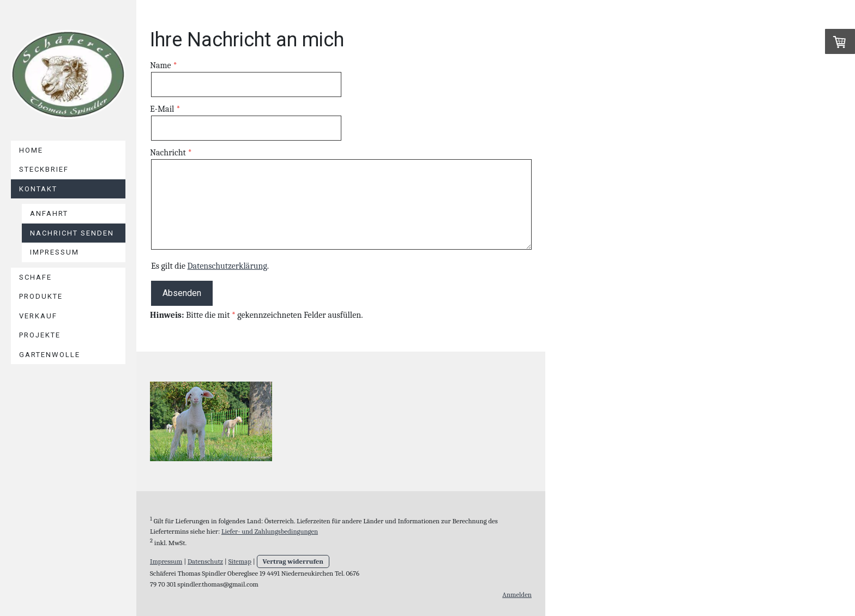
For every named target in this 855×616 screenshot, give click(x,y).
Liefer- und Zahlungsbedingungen (270, 531)
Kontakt (38, 189)
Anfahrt (49, 213)
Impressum (55, 252)
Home (31, 150)
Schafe (35, 277)
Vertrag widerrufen (293, 561)
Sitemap (240, 561)
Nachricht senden (72, 233)
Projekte (40, 335)
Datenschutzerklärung (227, 266)
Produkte (41, 296)
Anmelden (517, 594)
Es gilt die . (210, 266)
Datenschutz (205, 561)
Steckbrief (44, 169)
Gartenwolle (50, 355)
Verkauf (38, 316)
